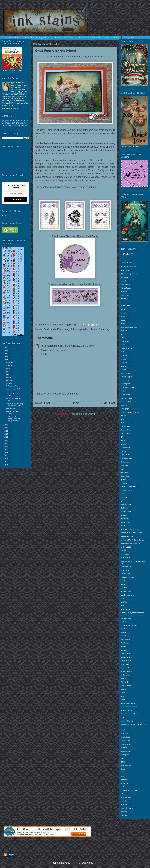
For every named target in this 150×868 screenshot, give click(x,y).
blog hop (124, 316)
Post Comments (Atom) (82, 414)
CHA (122, 352)
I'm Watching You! (12, 386)
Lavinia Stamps (126, 567)
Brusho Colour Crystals (129, 327)
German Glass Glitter (128, 487)
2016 (6, 437)
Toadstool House (75, 236)
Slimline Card (125, 741)
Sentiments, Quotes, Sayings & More (37, 38)
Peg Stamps (125, 664)
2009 (6, 458)
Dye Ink (123, 451)
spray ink (124, 748)
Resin (123, 693)
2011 (6, 452)
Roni (27, 126)
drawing (124, 444)
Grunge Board (126, 512)
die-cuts (124, 416)
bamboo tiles (125, 306)
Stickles (124, 762)
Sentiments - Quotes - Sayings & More (134, 725)
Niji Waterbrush (126, 618)
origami (123, 629)
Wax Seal (124, 812)
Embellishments (126, 458)
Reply (44, 354)
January (9, 383)
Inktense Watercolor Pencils (130, 543)
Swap (123, 769)
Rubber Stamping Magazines (131, 714)
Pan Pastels (125, 643)
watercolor (124, 805)
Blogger (98, 863)
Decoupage (125, 409)
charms (123, 359)
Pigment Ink (125, 668)
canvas (123, 334)
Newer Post (42, 403)
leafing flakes (125, 570)
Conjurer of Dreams (128, 387)
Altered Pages (126, 288)
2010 (6, 455)
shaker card (125, 734)
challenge (124, 355)
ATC (122, 302)
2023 (6, 353)
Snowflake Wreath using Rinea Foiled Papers (14, 405)
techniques (125, 780)
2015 (6, 440)
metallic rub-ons (126, 592)
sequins (124, 730)
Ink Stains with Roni (13, 38)
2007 (6, 464)
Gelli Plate (124, 483)
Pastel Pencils (126, 661)
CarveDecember (127, 348)
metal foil (124, 588)
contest (123, 391)
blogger (123, 320)
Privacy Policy (129, 38)
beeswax (124, 313)
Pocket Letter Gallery (112, 38)
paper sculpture (126, 657)
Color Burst (125, 380)
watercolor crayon (127, 808)
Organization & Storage (129, 625)
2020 (6, 425)
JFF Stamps (125, 554)
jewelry (123, 551)
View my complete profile (11, 108)
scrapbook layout (127, 721)
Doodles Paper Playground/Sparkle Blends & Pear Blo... (14, 418)
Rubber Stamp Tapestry (129, 707)
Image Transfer (126, 522)
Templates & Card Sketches (65, 38)
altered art (124, 281)
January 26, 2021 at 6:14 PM (78, 346)
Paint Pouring (126, 639)
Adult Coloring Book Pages (130, 274)
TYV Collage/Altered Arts (129, 790)
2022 (6, 356)
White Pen (124, 815)
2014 (6, 443)
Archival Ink (125, 295)
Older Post (108, 403)
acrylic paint (125, 270)
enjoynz (75, 863)
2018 (6, 431)
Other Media (125, 636)
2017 (6, 434)
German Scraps (126, 490)
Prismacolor (125, 682)
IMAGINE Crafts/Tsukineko (130, 529)
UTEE (123, 794)
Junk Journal (125, 558)
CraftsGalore (125, 394)
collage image (126, 373)
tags (122, 776)
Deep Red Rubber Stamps (130, 412)
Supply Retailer (126, 765)
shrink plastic (125, 737)
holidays (124, 515)
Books (123, 323)
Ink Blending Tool (127, 536)
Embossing (63, 329)
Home (76, 403)
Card (46, 329)
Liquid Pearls (125, 574)
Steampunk (125, 755)
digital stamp (125, 423)
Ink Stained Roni (50, 346)
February (10, 380)
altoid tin (124, 292)
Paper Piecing (126, 654)
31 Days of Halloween (128, 267)
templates (124, 783)
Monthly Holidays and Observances (133, 613)
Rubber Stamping (100, 329)
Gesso (123, 494)
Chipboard (124, 363)
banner (123, 309)
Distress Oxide (126, 430)
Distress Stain (126, 434)
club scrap (124, 366)
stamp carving (126, 751)
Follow (4, 215)
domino (123, 441)
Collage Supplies (127, 377)
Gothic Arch (125, 508)
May (8, 371)
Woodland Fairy (11, 409)
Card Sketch (125, 341)
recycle (123, 689)
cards (53, 329)
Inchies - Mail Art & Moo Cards (131, 533)
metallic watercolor (127, 595)
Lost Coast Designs (128, 577)
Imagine (124, 526)
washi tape (125, 801)
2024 (6, 350)
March (9, 377)
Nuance (124, 622)
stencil (123, 758)
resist (123, 696)
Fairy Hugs (76, 329)
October (9, 365)
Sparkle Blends (126, 744)
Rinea (123, 700)
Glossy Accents (126, 504)
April (8, 374)
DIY (122, 437)
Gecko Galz (125, 476)
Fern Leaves (58, 236)
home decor (125, 519)
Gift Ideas (124, 497)
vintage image (126, 797)
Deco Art (124, 405)
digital (123, 419)
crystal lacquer (126, 402)
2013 (6, 446)
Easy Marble (125, 455)
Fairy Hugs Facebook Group (87, 284)
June (8, 368)
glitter (86, 329)
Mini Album (125, 602)
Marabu (123, 581)
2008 (6, 461)
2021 (6, 359)
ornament (124, 632)
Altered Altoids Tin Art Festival (89, 38)
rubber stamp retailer (128, 703)
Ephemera (124, 465)
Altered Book (125, 285)
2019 (6, 428)
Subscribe (16, 200)
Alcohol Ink (125, 277)
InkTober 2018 (126, 547)
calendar (124, 331)
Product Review (126, 686)
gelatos (123, 480)
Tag (122, 773)
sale (122, 717)
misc (122, 606)
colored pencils (126, 384)
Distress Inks (125, 426)
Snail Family (92, 236)
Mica (122, 599)
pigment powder (126, 671)
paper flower (125, 650)
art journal (124, 299)
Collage (123, 370)
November (10, 362)
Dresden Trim (126, 448)
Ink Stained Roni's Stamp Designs (133, 540)
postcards (124, 678)
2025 (6, 347)
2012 (6, 449)
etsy (122, 469)
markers (124, 584)
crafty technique (126, 398)
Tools (123, 787)
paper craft (125, 647)
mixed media (125, 609)
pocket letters (125, 675)
